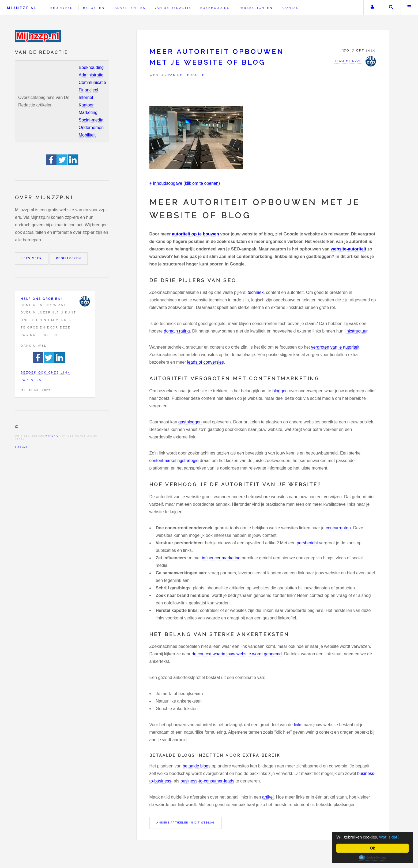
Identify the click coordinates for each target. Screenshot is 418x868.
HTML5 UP (53, 436)
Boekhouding (91, 67)
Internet (86, 97)
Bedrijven (62, 8)
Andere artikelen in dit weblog (185, 823)
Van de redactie (173, 8)
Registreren (69, 258)
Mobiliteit (87, 135)
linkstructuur (356, 331)
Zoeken (391, 8)
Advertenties (130, 8)
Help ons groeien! (42, 299)
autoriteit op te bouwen (195, 234)
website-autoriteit (348, 249)
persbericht (307, 543)
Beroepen (94, 8)
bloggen (280, 391)
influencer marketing (221, 558)
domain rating (177, 331)
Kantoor (86, 105)
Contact (292, 8)
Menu (409, 8)
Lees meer (32, 258)
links (298, 725)
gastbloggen (190, 422)
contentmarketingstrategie (174, 461)
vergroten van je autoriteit (335, 347)
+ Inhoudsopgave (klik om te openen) (185, 183)
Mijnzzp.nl (22, 8)
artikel (268, 797)
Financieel (89, 90)
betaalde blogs (197, 766)
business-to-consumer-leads (207, 781)
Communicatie (92, 82)
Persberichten (255, 8)
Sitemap (21, 448)
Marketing (88, 112)
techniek (256, 292)
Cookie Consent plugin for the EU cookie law (372, 858)
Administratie (91, 75)
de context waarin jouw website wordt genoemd (237, 654)
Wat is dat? (389, 837)
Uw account (372, 8)
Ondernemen (91, 128)
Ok (373, 848)
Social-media (91, 120)
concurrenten (338, 528)
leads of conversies (206, 362)
